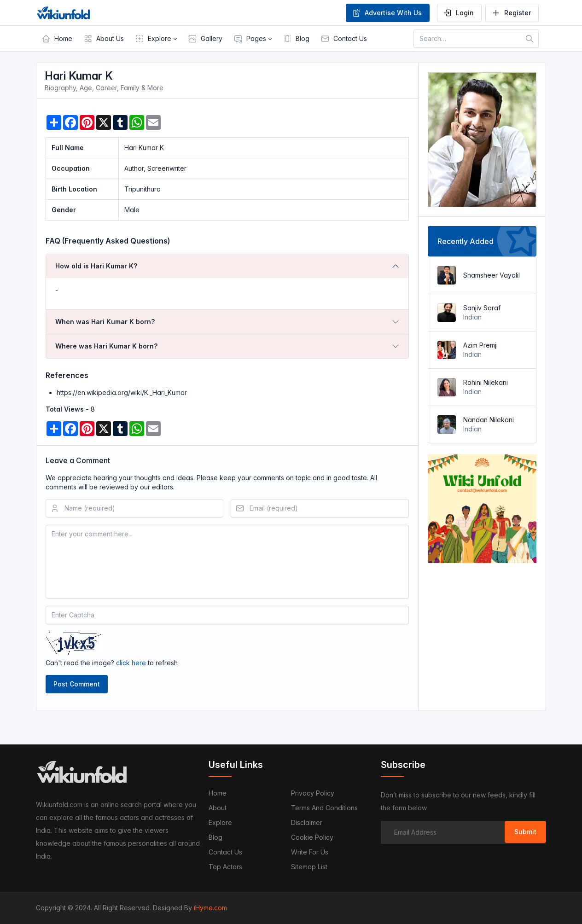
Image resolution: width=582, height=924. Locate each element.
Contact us (225, 852)
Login (458, 13)
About (218, 808)
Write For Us (310, 852)
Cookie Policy (312, 837)
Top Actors (225, 867)
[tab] (227, 266)
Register (511, 13)
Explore (220, 822)
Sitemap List (309, 867)
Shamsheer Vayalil (492, 275)
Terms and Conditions (324, 808)
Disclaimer (307, 822)
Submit (525, 832)
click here (131, 663)
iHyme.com (210, 908)
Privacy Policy (313, 793)
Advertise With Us (387, 13)
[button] (156, 39)
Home (218, 793)
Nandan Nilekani (489, 420)
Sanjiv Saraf (482, 308)
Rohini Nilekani (486, 382)
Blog (215, 837)
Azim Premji (480, 345)
